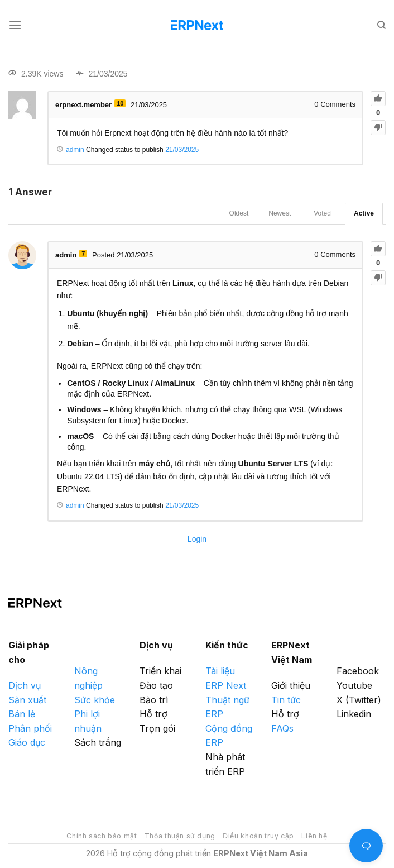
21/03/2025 (182, 150)
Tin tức (286, 700)
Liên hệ (314, 836)
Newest (280, 213)
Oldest (239, 213)
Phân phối (30, 728)
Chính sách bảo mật (102, 836)
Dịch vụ (25, 685)
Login (197, 539)
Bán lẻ (22, 714)
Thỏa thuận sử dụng (180, 836)
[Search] (381, 25)
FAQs (282, 728)
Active (364, 213)
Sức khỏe (95, 700)
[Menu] (15, 25)
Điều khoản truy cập (258, 836)
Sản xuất (27, 700)
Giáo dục (27, 742)
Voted (322, 213)
